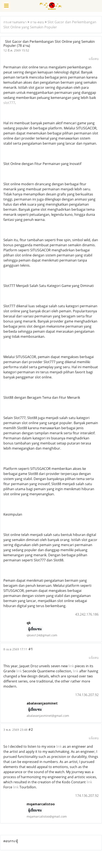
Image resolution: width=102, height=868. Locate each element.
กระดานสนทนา (15, 22)
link (71, 666)
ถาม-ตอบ (37, 22)
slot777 (9, 103)
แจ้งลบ (94, 59)
